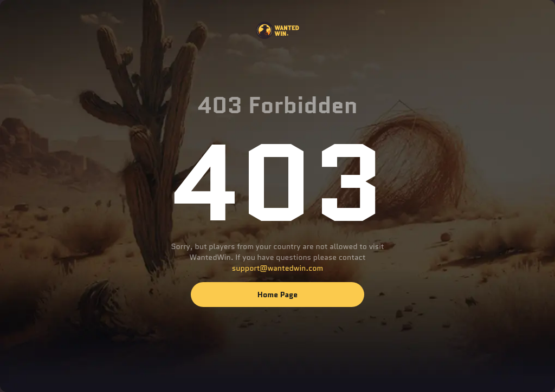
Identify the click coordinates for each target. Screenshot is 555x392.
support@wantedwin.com (277, 268)
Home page (277, 295)
